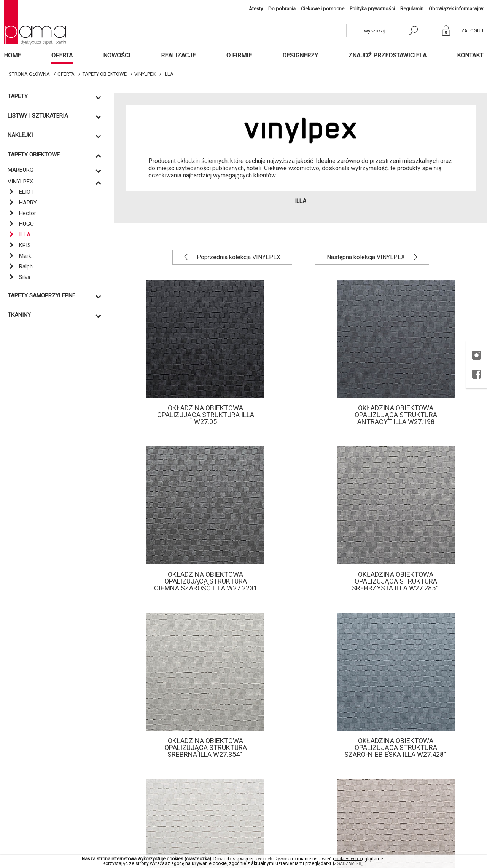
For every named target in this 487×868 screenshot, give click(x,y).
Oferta (62, 55)
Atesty (256, 9)
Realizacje (178, 55)
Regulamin (412, 9)
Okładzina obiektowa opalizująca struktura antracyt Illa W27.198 (396, 415)
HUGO (21, 224)
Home (12, 55)
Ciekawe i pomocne (323, 9)
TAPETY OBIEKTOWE (105, 74)
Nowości (117, 55)
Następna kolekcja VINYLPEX (367, 257)
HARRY (22, 203)
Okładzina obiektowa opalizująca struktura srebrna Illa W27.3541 (206, 748)
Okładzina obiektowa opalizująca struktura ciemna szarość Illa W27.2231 (206, 581)
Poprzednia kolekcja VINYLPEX (238, 257)
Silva (19, 277)
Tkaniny (19, 315)
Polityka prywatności (372, 9)
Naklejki (20, 135)
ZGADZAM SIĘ (348, 863)
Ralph (20, 266)
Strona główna (29, 74)
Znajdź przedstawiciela (388, 55)
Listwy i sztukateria (38, 116)
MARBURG (21, 170)
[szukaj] (413, 31)
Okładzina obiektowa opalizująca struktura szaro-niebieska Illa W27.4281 (396, 748)
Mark (19, 256)
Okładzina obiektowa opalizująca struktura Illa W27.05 (206, 415)
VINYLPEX (145, 74)
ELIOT (21, 192)
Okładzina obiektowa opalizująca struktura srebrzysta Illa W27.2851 (396, 581)
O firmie (239, 55)
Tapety (18, 97)
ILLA (169, 74)
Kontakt (470, 55)
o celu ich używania (273, 859)
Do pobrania (282, 9)
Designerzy (300, 55)
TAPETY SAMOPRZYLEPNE (41, 296)
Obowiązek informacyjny (456, 9)
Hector (22, 213)
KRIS (19, 245)
